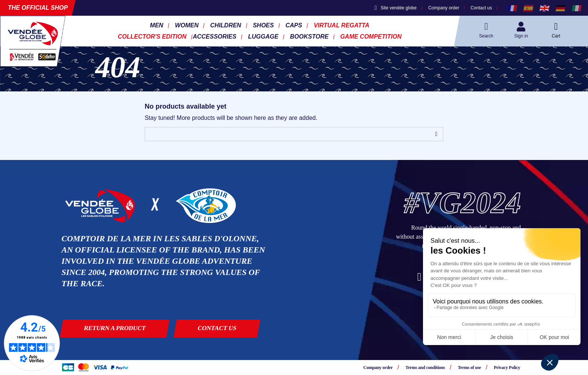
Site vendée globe (396, 8)
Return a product (115, 328)
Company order (444, 8)
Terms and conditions (425, 368)
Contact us (481, 8)
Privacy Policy (507, 368)
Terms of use (469, 368)
